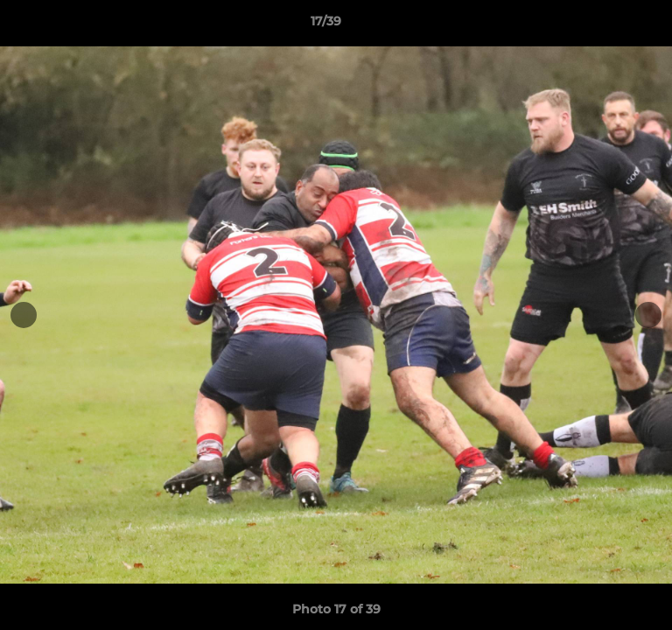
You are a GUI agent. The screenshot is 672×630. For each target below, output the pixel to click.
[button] (609, 25)
